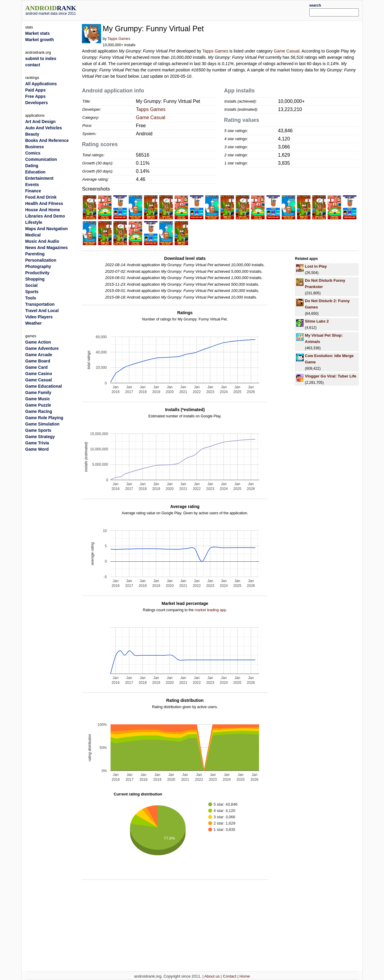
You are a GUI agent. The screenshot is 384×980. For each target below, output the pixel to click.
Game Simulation (42, 424)
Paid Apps (35, 90)
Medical (33, 235)
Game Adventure (42, 348)
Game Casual (287, 51)
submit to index (41, 59)
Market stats (37, 33)
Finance (33, 191)
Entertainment (39, 178)
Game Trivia (37, 443)
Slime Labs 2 (317, 321)
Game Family (38, 392)
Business (34, 147)
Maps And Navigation (46, 229)
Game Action (38, 342)
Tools (31, 298)
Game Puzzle (38, 405)
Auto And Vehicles (43, 128)
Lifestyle (34, 222)
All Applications (41, 84)
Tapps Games (119, 39)
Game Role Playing (44, 418)
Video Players (39, 317)
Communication (41, 159)
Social (31, 285)
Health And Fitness (44, 203)
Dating (32, 166)
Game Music (37, 399)
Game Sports (38, 430)
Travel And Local (42, 311)
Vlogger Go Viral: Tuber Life (330, 376)
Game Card (36, 367)
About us (212, 976)
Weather (33, 323)
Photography (38, 266)
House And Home (43, 210)
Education (35, 172)
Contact (230, 976)
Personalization (41, 260)
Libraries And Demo (45, 216)
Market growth (40, 40)
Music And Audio (42, 241)
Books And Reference (47, 140)
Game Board (38, 361)
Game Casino (39, 374)
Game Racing (39, 411)
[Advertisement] (206, 10)
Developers (36, 103)
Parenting (35, 254)
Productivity (37, 273)
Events (32, 185)
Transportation (40, 304)
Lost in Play (316, 266)
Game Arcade (39, 355)
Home (245, 976)
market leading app (210, 610)
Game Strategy (40, 437)
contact (33, 65)
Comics (33, 153)
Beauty (32, 134)
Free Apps (35, 96)
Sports (32, 292)
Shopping (35, 279)
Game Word (37, 449)
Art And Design (40, 122)
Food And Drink (41, 197)
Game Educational (43, 386)
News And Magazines (46, 248)
